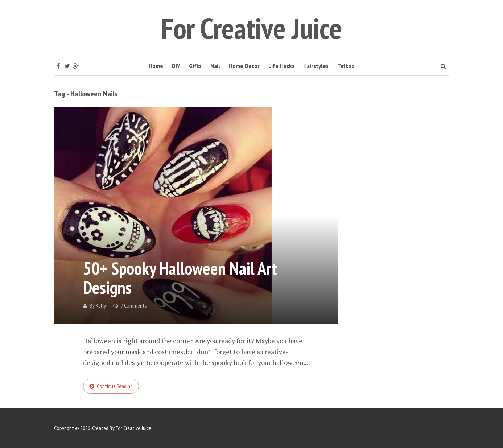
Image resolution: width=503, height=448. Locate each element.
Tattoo (346, 66)
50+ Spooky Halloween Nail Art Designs (180, 278)
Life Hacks (281, 66)
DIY (176, 66)
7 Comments (134, 305)
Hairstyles (316, 66)
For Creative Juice (251, 28)
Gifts (195, 66)
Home (156, 66)
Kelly (101, 305)
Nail (215, 66)
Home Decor (244, 66)
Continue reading (115, 386)
